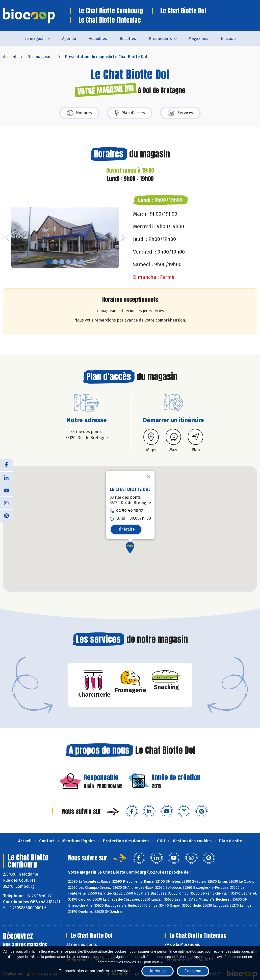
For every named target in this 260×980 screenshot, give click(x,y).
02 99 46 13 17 (130, 511)
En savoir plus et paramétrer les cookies (95, 971)
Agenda (69, 39)
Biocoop (228, 39)
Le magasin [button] (35, 39)
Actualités (98, 39)
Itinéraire (126, 529)
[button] (7, 238)
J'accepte (193, 971)
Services (180, 113)
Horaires (79, 113)
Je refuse (158, 971)
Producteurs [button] (160, 39)
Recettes (128, 39)
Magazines (198, 39)
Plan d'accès (130, 113)
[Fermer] (149, 477)
